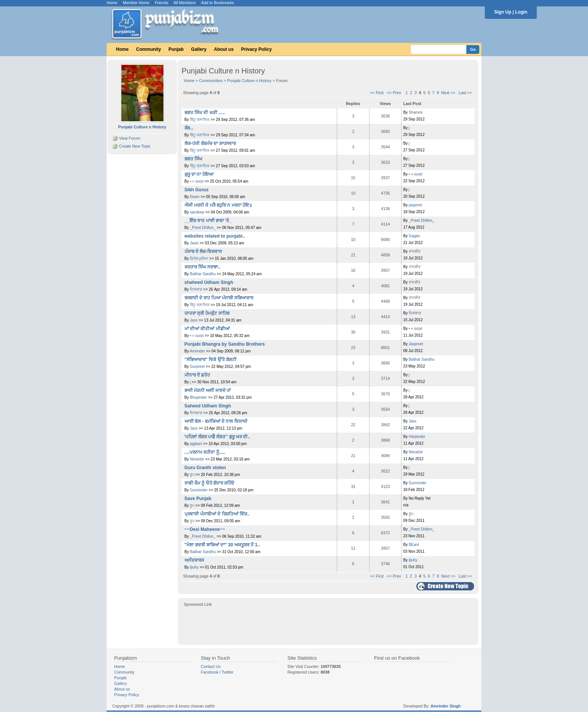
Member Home (136, 3)
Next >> (448, 93)
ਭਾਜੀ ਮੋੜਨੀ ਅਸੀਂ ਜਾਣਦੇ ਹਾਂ (208, 390)
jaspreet (415, 205)
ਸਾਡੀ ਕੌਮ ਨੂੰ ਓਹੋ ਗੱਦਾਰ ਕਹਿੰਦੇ (210, 483)
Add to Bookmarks (218, 3)
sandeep (197, 212)
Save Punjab (198, 499)
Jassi (194, 243)
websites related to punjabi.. (215, 236)
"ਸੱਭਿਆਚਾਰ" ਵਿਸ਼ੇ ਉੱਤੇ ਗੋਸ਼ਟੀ (211, 360)
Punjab (176, 49)
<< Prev (394, 93)
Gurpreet (197, 367)
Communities (211, 81)
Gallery (199, 49)
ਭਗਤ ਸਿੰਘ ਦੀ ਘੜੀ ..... (205, 113)
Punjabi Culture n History (249, 81)
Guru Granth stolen (205, 468)
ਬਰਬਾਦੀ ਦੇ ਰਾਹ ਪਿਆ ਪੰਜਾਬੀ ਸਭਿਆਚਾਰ (219, 298)
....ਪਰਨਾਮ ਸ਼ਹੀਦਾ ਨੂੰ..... (205, 452)
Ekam (195, 197)
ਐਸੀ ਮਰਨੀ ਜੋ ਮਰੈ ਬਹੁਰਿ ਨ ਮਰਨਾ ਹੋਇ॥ (218, 205)
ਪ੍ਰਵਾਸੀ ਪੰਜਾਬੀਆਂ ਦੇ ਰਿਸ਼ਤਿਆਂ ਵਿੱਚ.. (217, 514)
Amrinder (198, 351)
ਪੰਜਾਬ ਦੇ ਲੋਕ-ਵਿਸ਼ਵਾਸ (203, 252)
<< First (377, 93)
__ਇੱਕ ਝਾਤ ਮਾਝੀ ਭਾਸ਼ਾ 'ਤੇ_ (208, 221)
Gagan (414, 236)
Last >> (466, 93)
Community (148, 49)
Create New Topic (135, 146)
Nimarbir (197, 459)
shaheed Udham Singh (209, 282)
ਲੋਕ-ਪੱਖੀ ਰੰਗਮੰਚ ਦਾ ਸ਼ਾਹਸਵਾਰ (210, 143)
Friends (162, 3)
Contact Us (211, 666)
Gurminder (199, 490)
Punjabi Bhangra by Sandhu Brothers (225, 344)
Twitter (228, 672)
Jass (194, 320)
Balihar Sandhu (203, 274)
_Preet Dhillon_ (203, 228)
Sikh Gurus (197, 190)
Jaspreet (416, 344)
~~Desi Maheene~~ (205, 529)
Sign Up (503, 12)
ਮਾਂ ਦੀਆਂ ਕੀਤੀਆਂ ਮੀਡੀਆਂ (207, 329)
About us (224, 49)
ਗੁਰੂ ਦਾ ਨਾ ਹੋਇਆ (199, 174)
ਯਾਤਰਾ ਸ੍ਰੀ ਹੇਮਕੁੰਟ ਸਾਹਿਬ (207, 313)
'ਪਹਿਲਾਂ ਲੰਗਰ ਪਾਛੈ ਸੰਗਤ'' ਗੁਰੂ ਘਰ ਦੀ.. (217, 437)
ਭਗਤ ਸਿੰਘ (193, 159)
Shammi (416, 112)
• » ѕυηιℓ (197, 181)
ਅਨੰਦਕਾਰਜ (194, 560)
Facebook (210, 672)
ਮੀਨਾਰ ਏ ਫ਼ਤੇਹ (197, 375)
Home (112, 3)
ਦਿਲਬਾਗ (197, 289)
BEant (414, 545)
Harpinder (417, 437)
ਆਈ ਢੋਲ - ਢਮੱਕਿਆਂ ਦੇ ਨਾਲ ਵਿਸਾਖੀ (216, 421)
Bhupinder (199, 397)
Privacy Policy (256, 49)
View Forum (130, 138)
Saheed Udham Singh (208, 406)
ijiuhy (194, 567)
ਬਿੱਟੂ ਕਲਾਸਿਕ (200, 120)
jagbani (196, 444)
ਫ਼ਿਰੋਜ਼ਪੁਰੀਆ (199, 258)
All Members (185, 3)
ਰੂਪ (193, 475)
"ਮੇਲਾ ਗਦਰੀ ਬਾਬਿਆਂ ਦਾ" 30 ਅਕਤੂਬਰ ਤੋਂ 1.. (222, 545)
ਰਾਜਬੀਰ (415, 251)
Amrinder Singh (446, 706)
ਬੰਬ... (189, 128)
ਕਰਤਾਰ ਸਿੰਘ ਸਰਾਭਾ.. (202, 267)
